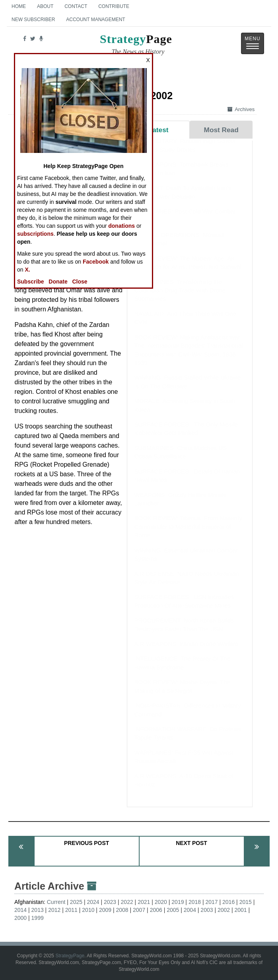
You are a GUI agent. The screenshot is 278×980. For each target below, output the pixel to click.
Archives (241, 109)
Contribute (114, 6)
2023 (110, 902)
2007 (139, 910)
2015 (246, 902)
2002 (224, 910)
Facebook (96, 262)
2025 (76, 902)
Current (56, 902)
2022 (127, 902)
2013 (38, 910)
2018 (195, 902)
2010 (88, 910)
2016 (228, 902)
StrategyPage (70, 956)
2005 (173, 910)
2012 (54, 910)
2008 (122, 910)
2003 (207, 910)
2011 (71, 910)
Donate (58, 282)
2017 (211, 902)
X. (27, 270)
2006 (156, 910)
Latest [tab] (158, 130)
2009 (105, 910)
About (45, 6)
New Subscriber (33, 20)
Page (136, 45)
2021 (144, 902)
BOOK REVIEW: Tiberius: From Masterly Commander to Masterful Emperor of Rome (188, 534)
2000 (20, 918)
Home (19, 6)
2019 (178, 902)
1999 (38, 918)
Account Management (95, 20)
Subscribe (31, 282)
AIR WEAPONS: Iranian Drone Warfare (186, 652)
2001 (241, 910)
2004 (190, 910)
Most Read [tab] (221, 130)
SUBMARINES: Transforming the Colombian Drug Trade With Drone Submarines (180, 298)
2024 (93, 902)
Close (80, 282)
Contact (76, 6)
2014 (20, 910)
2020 (161, 902)
